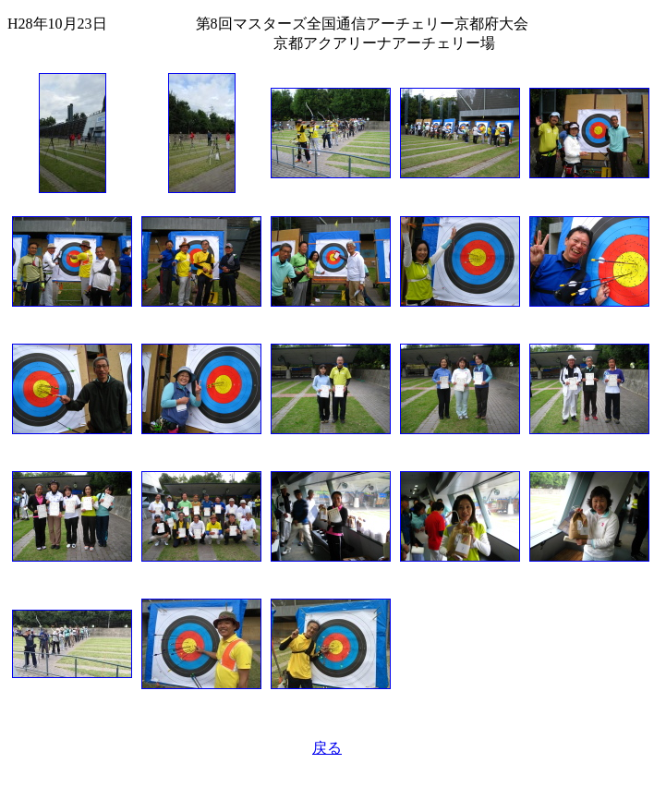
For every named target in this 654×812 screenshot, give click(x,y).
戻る (327, 748)
